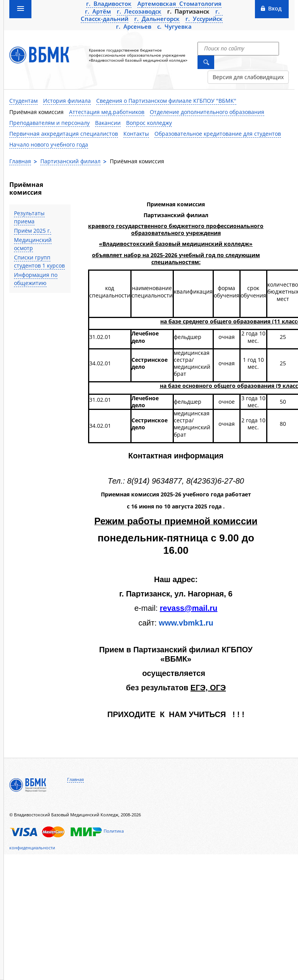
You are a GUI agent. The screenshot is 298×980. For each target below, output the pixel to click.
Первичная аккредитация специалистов (64, 134)
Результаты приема (29, 217)
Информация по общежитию (36, 279)
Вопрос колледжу (149, 123)
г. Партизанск (188, 11)
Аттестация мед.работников (107, 112)
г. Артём (98, 11)
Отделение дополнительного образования (207, 112)
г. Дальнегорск (157, 19)
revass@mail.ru (189, 608)
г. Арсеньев (134, 26)
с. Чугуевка (174, 26)
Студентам (23, 101)
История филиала (67, 101)
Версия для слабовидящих (248, 77)
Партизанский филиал (70, 161)
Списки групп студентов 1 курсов (39, 261)
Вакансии (108, 123)
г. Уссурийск (204, 19)
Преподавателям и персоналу (49, 123)
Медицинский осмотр (33, 244)
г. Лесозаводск (139, 11)
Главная (20, 161)
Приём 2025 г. (33, 231)
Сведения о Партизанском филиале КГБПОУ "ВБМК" (166, 101)
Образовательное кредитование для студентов (218, 134)
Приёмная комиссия (36, 112)
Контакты (136, 134)
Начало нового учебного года (49, 144)
